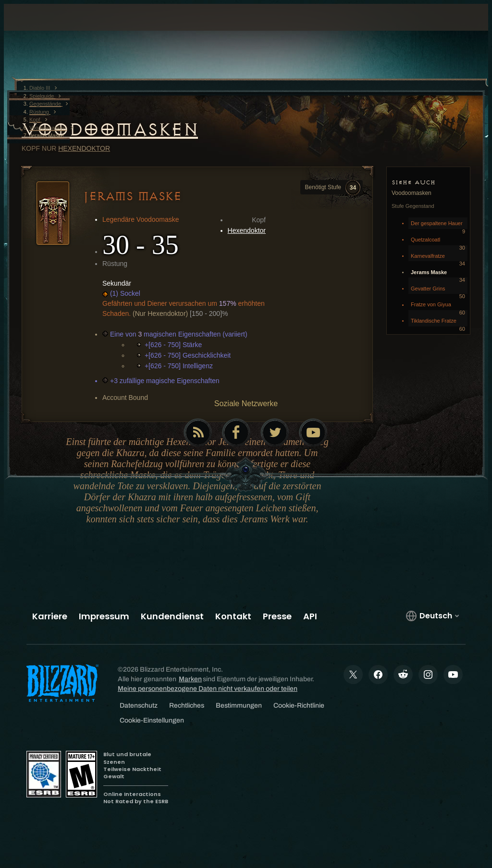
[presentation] (40, 29)
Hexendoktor (84, 148)
